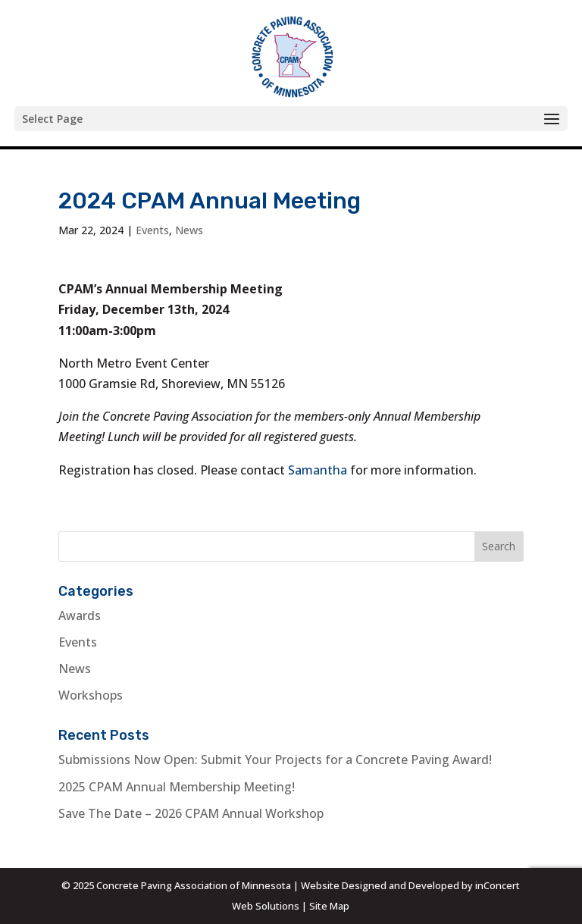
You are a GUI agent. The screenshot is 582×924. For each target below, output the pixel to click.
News (189, 230)
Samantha (318, 470)
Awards (80, 615)
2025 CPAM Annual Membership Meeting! (177, 787)
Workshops (91, 695)
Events (152, 230)
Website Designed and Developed (380, 885)
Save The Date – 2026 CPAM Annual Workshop (191, 813)
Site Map (329, 906)
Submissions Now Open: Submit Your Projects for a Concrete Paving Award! (275, 760)
